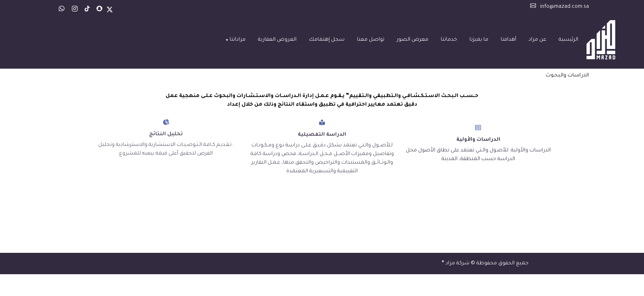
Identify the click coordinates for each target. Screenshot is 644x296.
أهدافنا (508, 40)
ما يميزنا (479, 40)
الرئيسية (568, 40)
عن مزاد (537, 40)
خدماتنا (449, 40)
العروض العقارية (277, 40)
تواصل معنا (371, 40)
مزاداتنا (233, 40)
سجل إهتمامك (327, 40)
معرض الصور (413, 40)
